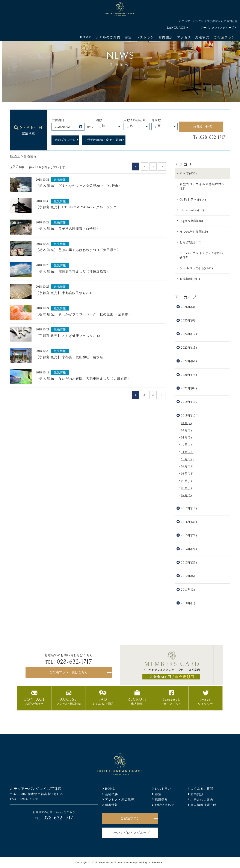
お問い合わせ (165, 805)
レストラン (145, 37)
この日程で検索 (201, 127)
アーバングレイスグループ (217, 28)
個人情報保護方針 (203, 805)
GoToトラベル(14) (193, 199)
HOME (86, 37)
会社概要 (112, 794)
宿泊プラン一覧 (65, 140)
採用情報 (161, 800)
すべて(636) (188, 173)
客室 (128, 37)
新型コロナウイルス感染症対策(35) (202, 186)
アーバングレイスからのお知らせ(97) (202, 255)
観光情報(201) (190, 279)
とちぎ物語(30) (191, 242)
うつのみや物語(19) (194, 232)
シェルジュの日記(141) (196, 268)
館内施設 (166, 37)
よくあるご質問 (202, 789)
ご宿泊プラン (225, 37)
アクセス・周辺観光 (193, 37)
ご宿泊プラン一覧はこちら (69, 672)
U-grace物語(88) (191, 221)
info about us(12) (192, 210)
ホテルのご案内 (108, 37)
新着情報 (112, 805)
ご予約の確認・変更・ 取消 (103, 140)
